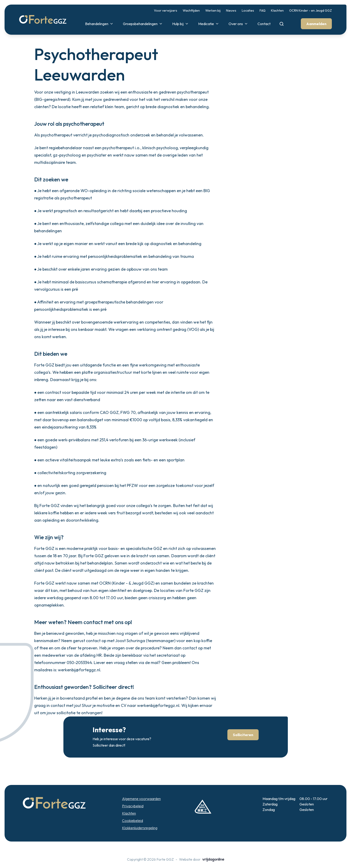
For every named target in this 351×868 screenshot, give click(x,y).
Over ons (238, 24)
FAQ (263, 10)
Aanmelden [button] (316, 24)
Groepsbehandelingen (143, 24)
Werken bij (213, 10)
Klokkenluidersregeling (140, 828)
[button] (43, 20)
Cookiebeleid (133, 821)
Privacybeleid (133, 806)
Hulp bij (181, 24)
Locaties (248, 10)
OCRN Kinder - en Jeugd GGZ (311, 10)
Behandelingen (99, 24)
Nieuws (231, 10)
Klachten (277, 10)
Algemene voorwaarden (141, 799)
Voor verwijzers (166, 10)
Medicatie (209, 24)
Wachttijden (191, 10)
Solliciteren (243, 735)
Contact (264, 24)
